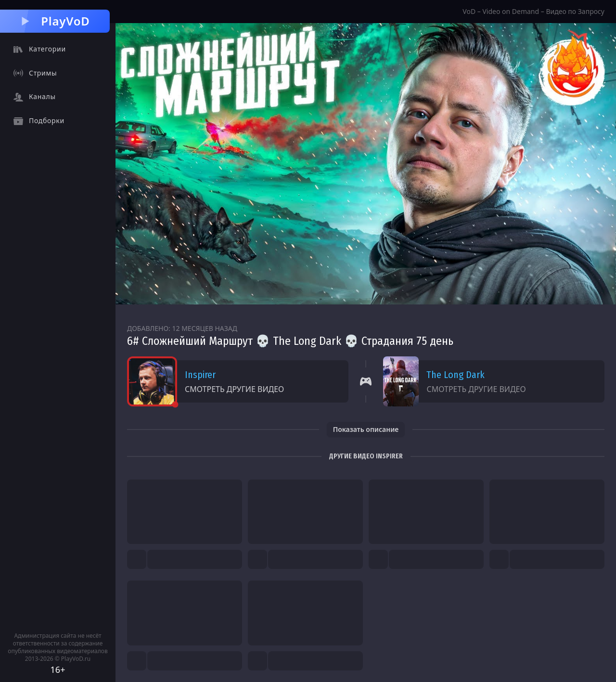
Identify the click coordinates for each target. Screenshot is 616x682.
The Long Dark (456, 375)
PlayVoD (55, 21)
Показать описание (366, 429)
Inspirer (200, 375)
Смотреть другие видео (234, 389)
